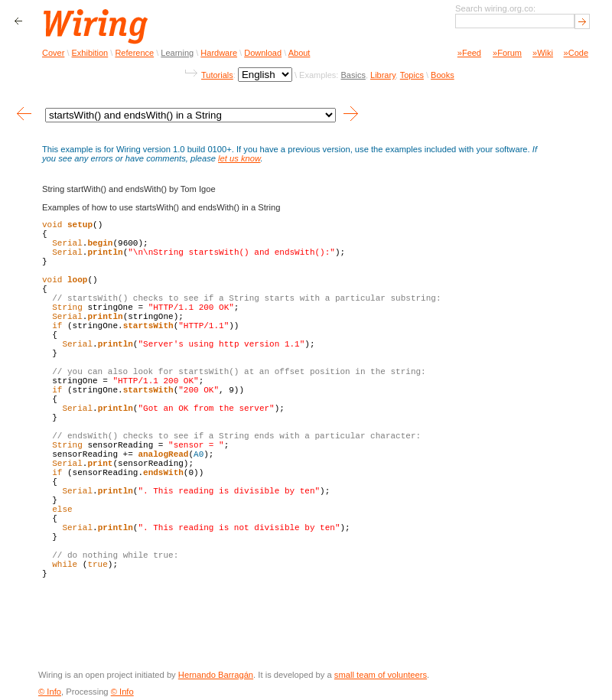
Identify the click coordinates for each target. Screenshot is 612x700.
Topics (412, 75)
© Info (50, 692)
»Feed (469, 53)
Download (263, 53)
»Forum (507, 53)
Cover (53, 53)
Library (383, 75)
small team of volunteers (381, 675)
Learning (177, 53)
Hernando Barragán (216, 675)
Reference (134, 53)
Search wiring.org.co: (495, 8)
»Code (576, 53)
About (299, 53)
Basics (353, 75)
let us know (239, 158)
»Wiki (543, 53)
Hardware (219, 53)
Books (443, 75)
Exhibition (90, 53)
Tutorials (217, 75)
